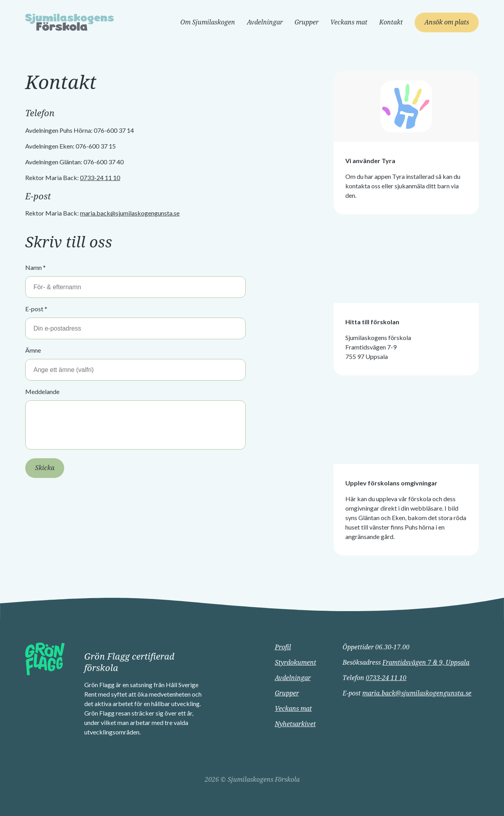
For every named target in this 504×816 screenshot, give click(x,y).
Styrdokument (296, 663)
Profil (283, 647)
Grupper (307, 22)
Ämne (33, 350)
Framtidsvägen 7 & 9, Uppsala (426, 663)
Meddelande (42, 391)
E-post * (36, 309)
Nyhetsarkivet (295, 724)
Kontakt (391, 22)
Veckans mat (349, 22)
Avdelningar (265, 22)
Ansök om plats (447, 22)
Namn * (35, 267)
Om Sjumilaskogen (208, 22)
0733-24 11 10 (100, 178)
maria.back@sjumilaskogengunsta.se (130, 213)
